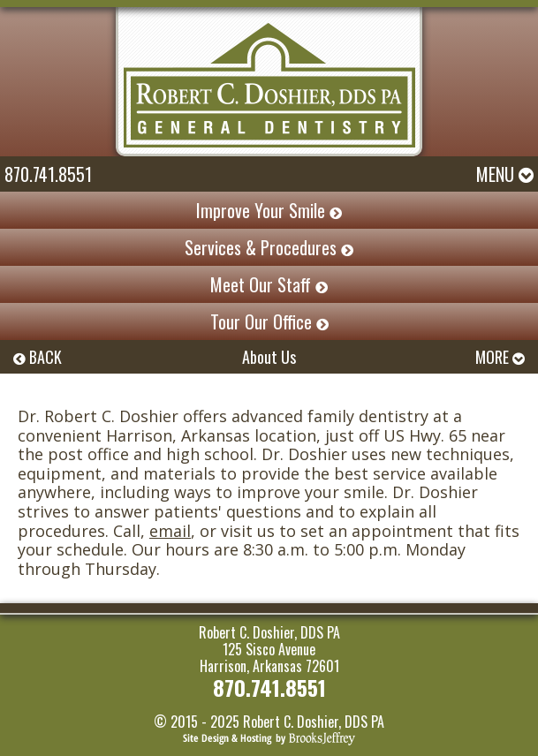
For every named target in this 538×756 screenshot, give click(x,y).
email (170, 531)
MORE (500, 357)
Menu (505, 174)
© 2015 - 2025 (197, 722)
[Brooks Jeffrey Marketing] (269, 737)
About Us (269, 357)
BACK (38, 357)
